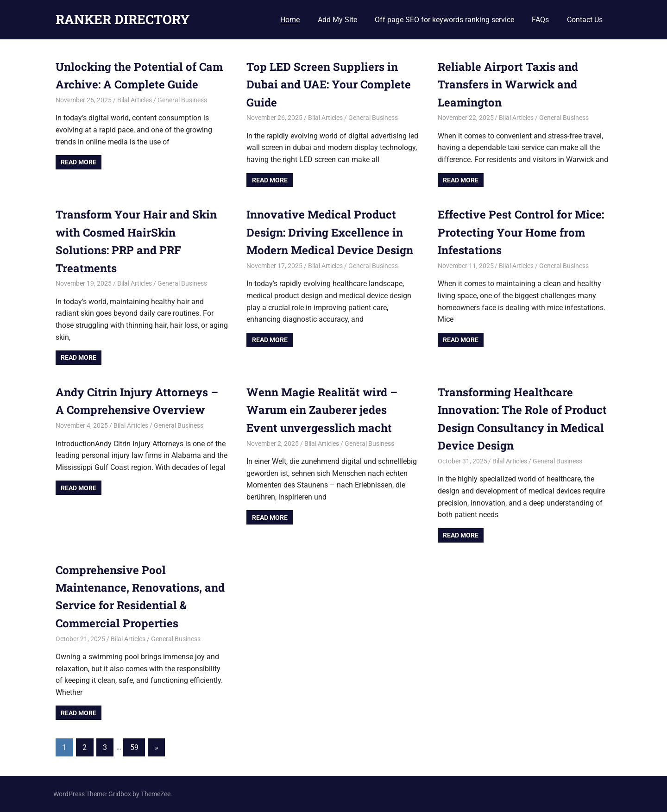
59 (134, 747)
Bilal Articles (135, 100)
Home (290, 20)
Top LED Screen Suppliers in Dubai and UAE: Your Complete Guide (329, 84)
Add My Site (337, 20)
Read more (79, 162)
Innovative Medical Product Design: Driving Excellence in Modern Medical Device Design (330, 232)
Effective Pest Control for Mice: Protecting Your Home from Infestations (521, 232)
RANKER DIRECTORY (123, 19)
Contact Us (585, 20)
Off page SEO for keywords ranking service (444, 20)
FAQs (540, 20)
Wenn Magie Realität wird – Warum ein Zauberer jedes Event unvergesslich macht (322, 410)
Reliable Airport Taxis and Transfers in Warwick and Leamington (508, 84)
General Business (182, 100)
